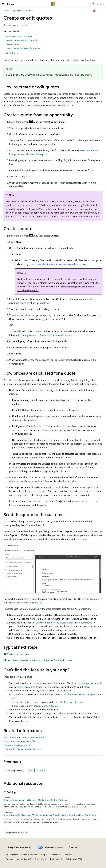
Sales (30, 11)
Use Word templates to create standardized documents (64, 623)
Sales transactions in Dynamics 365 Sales (25, 737)
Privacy (67, 855)
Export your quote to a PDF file (19, 741)
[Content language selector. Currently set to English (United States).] (19, 847)
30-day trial (83, 75)
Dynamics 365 (18, 11)
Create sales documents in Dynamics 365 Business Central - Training (35, 800)
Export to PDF (34, 602)
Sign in (101, 4)
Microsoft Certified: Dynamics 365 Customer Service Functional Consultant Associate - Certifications (50, 815)
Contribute (55, 855)
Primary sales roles (74, 702)
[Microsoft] (53, 4)
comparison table (91, 683)
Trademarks (55, 859)
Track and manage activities (18, 745)
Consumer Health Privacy (17, 859)
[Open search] (93, 4)
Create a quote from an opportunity (22, 40)
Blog (43, 855)
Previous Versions (29, 855)
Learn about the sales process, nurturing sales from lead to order (40, 660)
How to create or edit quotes (19, 36)
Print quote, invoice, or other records (22, 749)
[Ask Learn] (94, 11)
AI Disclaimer (12, 855)
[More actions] (100, 11)
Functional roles (49, 706)
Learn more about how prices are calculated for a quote (58, 264)
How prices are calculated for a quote (23, 48)
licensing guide (25, 687)
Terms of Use (41, 859)
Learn (6, 11)
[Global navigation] (3, 4)
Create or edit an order (18, 654)
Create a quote (13, 44)
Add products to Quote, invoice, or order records (47, 335)
